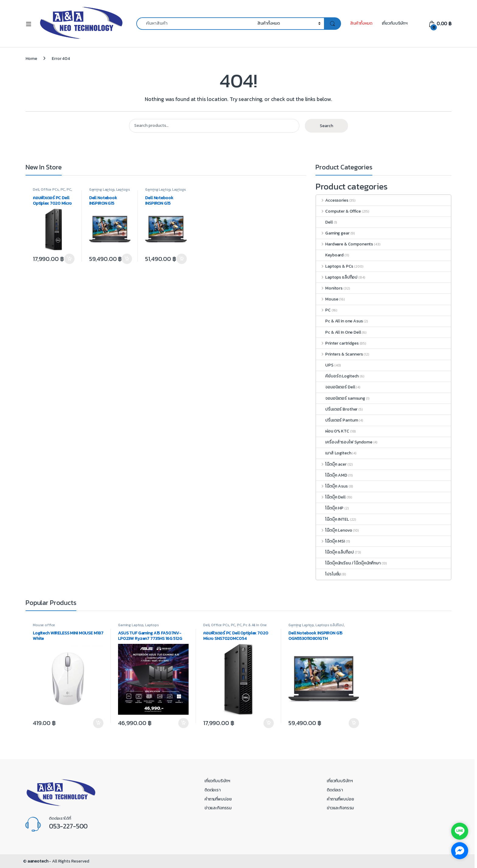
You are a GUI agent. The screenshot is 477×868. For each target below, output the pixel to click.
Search (326, 126)
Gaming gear (333, 233)
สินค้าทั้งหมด (361, 23)
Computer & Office (338, 211)
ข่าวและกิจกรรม (218, 808)
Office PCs (50, 189)
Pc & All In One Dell (338, 332)
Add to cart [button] (69, 259)
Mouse (327, 299)
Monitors (329, 288)
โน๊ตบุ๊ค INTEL (332, 519)
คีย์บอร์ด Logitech (337, 376)
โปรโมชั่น (328, 574)
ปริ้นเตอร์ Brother (337, 409)
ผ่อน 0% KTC (333, 431)
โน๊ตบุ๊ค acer (331, 464)
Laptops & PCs (335, 266)
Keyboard (330, 255)
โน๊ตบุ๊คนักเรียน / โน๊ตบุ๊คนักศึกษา (348, 563)
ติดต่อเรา (212, 790)
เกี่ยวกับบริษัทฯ (395, 23)
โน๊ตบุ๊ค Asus (332, 486)
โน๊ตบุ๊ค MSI (330, 541)
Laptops (152, 625)
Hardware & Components (345, 244)
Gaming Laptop (102, 189)
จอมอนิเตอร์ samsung (341, 398)
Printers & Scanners (339, 354)
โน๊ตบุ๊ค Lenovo (334, 530)
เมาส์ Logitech (334, 453)
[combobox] (195, 24)
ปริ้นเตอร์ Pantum (337, 420)
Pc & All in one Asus (339, 321)
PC (63, 189)
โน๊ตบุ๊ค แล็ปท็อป (335, 552)
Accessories (332, 200)
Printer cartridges (337, 343)
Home (31, 59)
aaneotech (38, 861)
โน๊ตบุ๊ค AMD (332, 475)
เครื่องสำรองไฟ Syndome (344, 442)
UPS (325, 365)
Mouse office (44, 625)
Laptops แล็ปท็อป (337, 277)
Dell (36, 189)
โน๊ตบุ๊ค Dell (331, 497)
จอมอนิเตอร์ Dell (336, 387)
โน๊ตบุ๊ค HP (330, 508)
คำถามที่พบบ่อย (218, 799)
